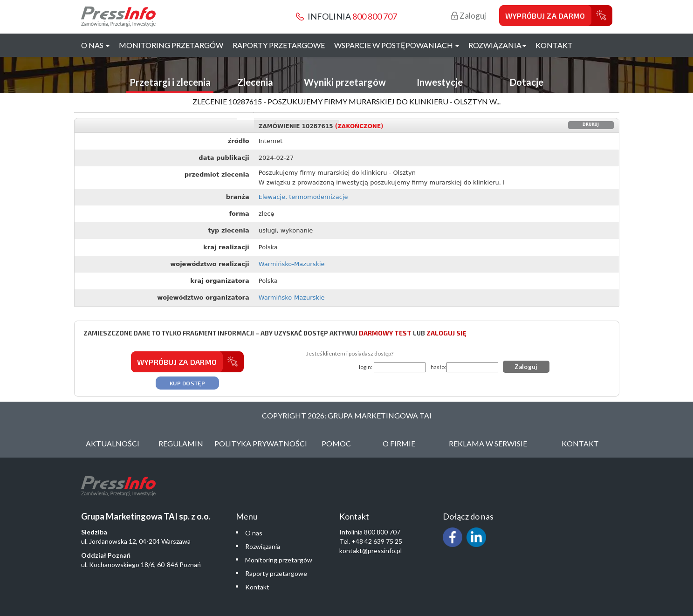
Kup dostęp (187, 383)
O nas (254, 533)
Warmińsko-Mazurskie (292, 264)
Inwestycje (440, 82)
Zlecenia (255, 82)
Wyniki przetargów (345, 82)
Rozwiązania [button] (497, 45)
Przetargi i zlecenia (170, 82)
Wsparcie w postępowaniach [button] (397, 45)
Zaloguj (469, 16)
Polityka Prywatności (261, 443)
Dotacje (527, 82)
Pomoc (336, 443)
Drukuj (591, 125)
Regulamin (181, 443)
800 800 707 (375, 16)
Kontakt (554, 45)
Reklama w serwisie (488, 443)
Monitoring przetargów (171, 45)
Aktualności (113, 443)
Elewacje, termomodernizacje (303, 197)
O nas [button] (95, 45)
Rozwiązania (263, 546)
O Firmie (399, 443)
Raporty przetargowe (279, 45)
